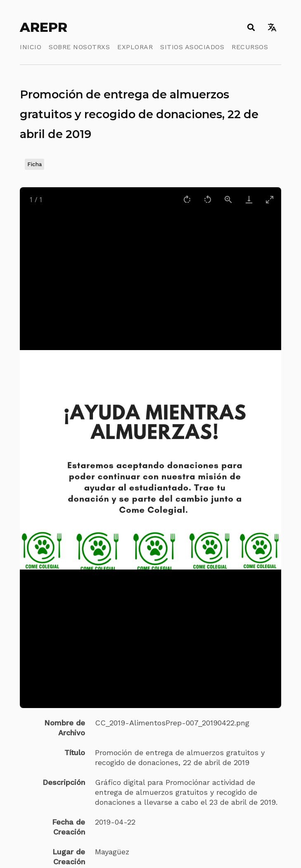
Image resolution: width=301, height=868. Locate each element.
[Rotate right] (187, 199)
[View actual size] (228, 199)
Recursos (250, 47)
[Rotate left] (208, 199)
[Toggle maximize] (270, 199)
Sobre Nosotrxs (79, 47)
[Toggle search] (251, 27)
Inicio (31, 47)
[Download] (249, 199)
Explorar (135, 47)
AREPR (44, 27)
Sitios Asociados (192, 47)
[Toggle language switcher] (272, 27)
